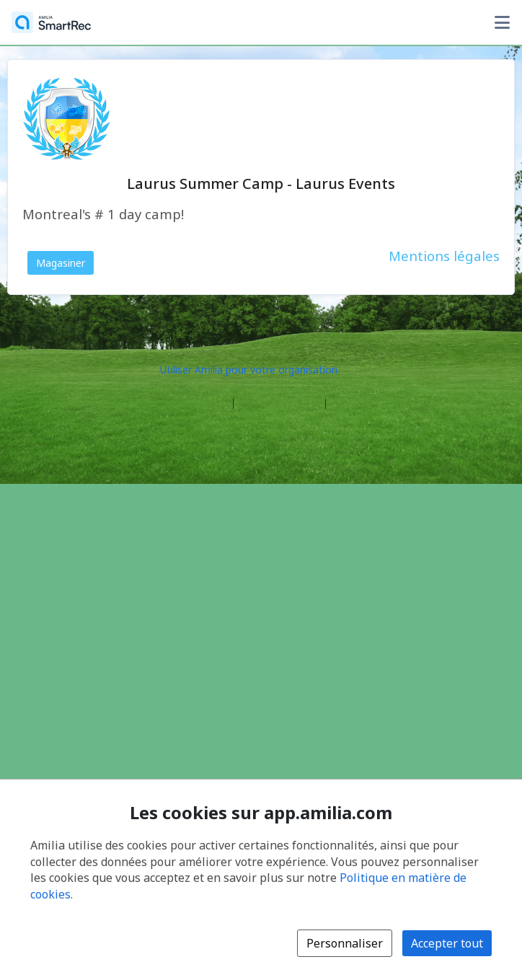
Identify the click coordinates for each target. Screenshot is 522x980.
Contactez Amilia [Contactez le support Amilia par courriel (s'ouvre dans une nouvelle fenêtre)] (279, 404)
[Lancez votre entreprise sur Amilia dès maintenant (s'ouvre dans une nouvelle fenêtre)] (261, 369)
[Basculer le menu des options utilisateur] (502, 22)
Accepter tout (447, 943)
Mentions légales (444, 256)
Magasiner (61, 263)
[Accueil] (51, 22)
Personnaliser (345, 943)
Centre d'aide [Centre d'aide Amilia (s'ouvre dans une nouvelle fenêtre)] (196, 404)
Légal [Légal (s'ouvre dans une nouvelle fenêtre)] (344, 404)
